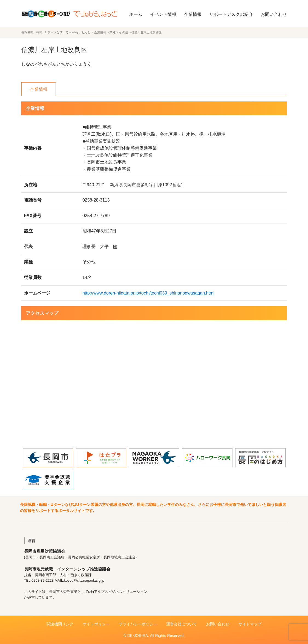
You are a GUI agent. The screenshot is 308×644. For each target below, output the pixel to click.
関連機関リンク (60, 624)
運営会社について (182, 624)
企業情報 (193, 14)
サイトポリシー (96, 624)
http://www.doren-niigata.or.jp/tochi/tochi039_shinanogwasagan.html (148, 293)
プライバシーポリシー (138, 624)
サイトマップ (250, 624)
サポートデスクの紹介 (231, 14)
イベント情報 (163, 14)
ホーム (136, 14)
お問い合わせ (274, 14)
